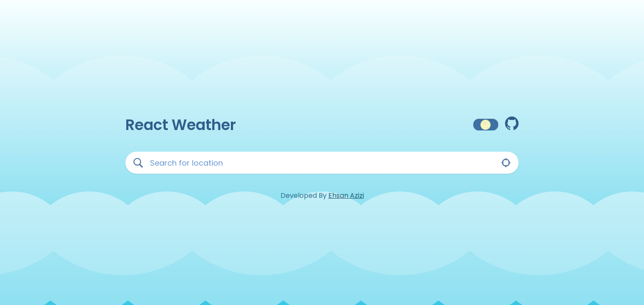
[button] (486, 125)
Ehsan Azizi (346, 195)
